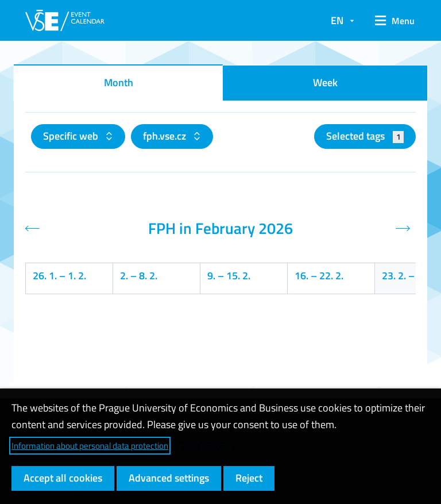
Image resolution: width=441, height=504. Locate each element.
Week (325, 82)
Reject (249, 478)
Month (119, 82)
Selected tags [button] (365, 136)
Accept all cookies (63, 478)
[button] (391, 21)
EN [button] (337, 20)
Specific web (72, 136)
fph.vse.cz (166, 136)
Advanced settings (169, 478)
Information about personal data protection (90, 446)
